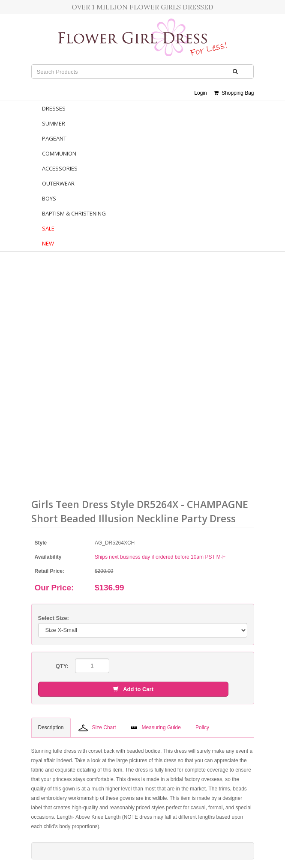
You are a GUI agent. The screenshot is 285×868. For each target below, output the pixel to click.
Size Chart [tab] (97, 728)
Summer (54, 123)
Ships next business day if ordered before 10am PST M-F (160, 557)
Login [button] (200, 93)
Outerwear (58, 183)
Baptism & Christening (74, 213)
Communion (59, 153)
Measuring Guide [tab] (156, 727)
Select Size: (54, 618)
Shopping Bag (234, 93)
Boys (49, 198)
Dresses (54, 108)
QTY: (62, 666)
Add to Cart (133, 689)
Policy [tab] (202, 727)
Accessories (60, 168)
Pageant (54, 138)
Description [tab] (51, 727)
